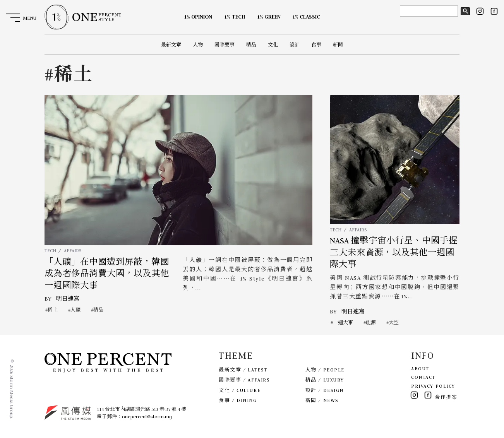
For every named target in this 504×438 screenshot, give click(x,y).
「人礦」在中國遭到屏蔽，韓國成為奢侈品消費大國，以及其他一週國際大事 (107, 274)
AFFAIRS (73, 251)
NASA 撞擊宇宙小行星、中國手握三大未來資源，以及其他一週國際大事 (394, 252)
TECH (50, 251)
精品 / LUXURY (325, 380)
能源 (371, 323)
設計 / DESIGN (325, 390)
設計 (295, 45)
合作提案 (446, 397)
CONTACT (423, 377)
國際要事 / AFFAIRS (244, 380)
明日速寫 (68, 299)
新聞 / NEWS (322, 400)
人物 (198, 45)
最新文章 (171, 45)
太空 (394, 323)
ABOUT (420, 369)
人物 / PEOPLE (325, 370)
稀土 (53, 310)
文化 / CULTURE (240, 390)
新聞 (338, 45)
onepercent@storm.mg (147, 417)
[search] (428, 11)
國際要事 (225, 45)
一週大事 (343, 323)
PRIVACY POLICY (433, 386)
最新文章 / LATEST (243, 370)
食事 (316, 45)
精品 (251, 45)
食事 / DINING (238, 400)
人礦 (75, 310)
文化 (273, 45)
